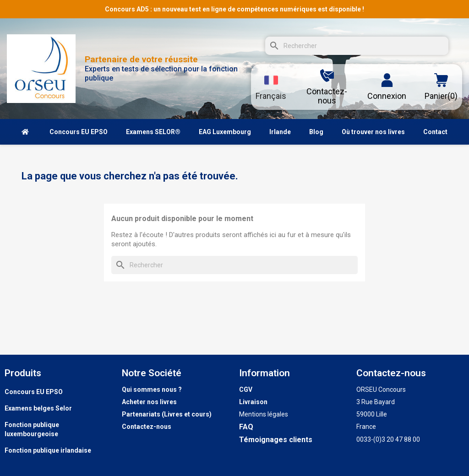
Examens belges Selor (38, 408)
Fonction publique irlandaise (48, 450)
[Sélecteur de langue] (271, 87)
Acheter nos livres (149, 402)
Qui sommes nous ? (152, 389)
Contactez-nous (147, 427)
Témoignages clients (276, 440)
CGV (246, 389)
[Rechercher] (357, 46)
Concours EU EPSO (34, 392)
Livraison (253, 402)
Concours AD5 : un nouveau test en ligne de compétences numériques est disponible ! (234, 9)
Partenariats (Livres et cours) (167, 414)
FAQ (246, 427)
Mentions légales (264, 414)
